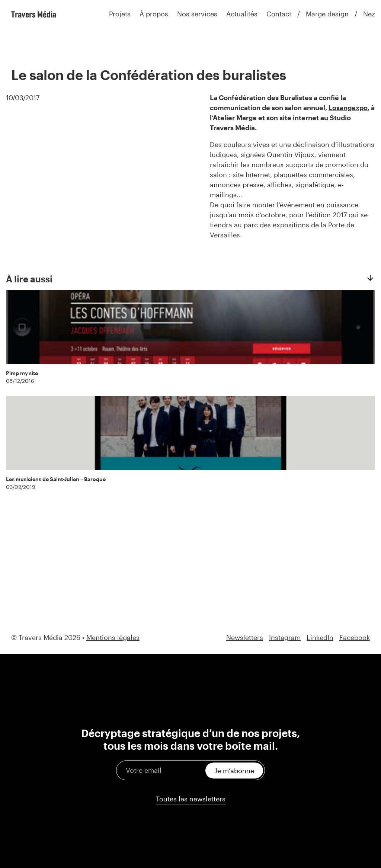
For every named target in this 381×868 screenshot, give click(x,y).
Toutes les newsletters (191, 799)
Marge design (327, 14)
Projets (120, 14)
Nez (369, 14)
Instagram (285, 638)
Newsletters (245, 638)
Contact (279, 14)
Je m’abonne (234, 770)
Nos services (197, 14)
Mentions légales (113, 637)
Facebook (355, 638)
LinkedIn (320, 638)
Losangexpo (348, 108)
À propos (154, 14)
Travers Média (34, 14)
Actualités (242, 14)
